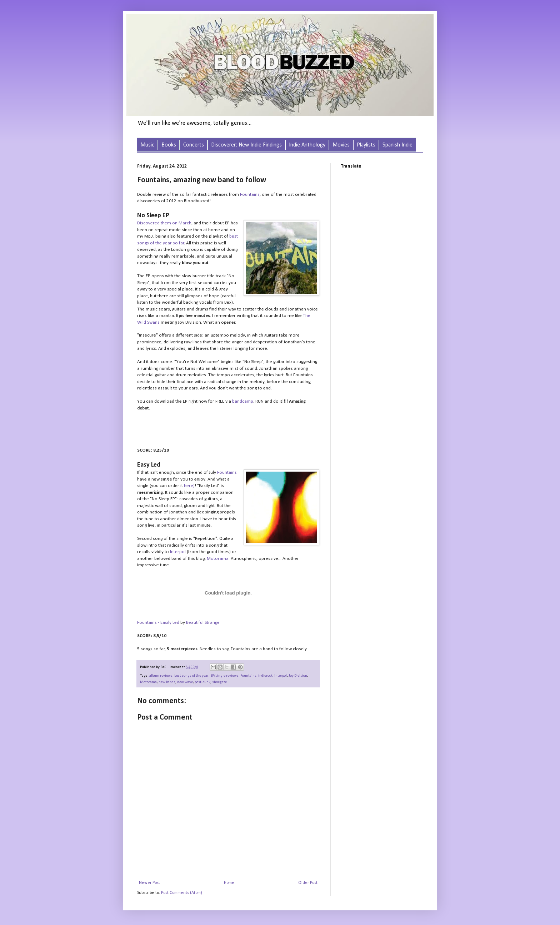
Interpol (178, 552)
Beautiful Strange (203, 623)
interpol (281, 676)
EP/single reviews (224, 676)
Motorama (218, 559)
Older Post (308, 883)
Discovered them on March (164, 223)
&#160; (209, 429)
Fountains (250, 195)
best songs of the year (191, 676)
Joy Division (298, 676)
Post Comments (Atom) (182, 893)
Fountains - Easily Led (158, 623)
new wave (185, 682)
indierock (265, 676)
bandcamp (243, 401)
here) (189, 486)
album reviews (161, 676)
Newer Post (149, 883)
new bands (167, 682)
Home (229, 883)
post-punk (202, 682)
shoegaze (219, 682)
